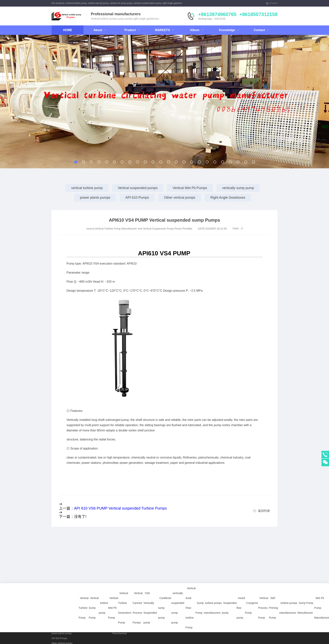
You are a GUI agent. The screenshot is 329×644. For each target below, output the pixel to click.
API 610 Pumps (137, 198)
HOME (68, 30)
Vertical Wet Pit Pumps (190, 188)
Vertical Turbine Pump (84, 594)
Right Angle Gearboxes (228, 198)
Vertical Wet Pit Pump (113, 594)
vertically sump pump (238, 188)
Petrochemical (119, 633)
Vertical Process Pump (263, 594)
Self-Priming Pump (273, 594)
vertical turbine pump (87, 188)
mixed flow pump (241, 594)
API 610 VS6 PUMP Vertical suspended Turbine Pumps (120, 508)
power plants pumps (95, 198)
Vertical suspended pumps (138, 188)
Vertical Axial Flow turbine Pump (191, 594)
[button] (36, 103)
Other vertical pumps (180, 198)
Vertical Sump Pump (94, 594)
